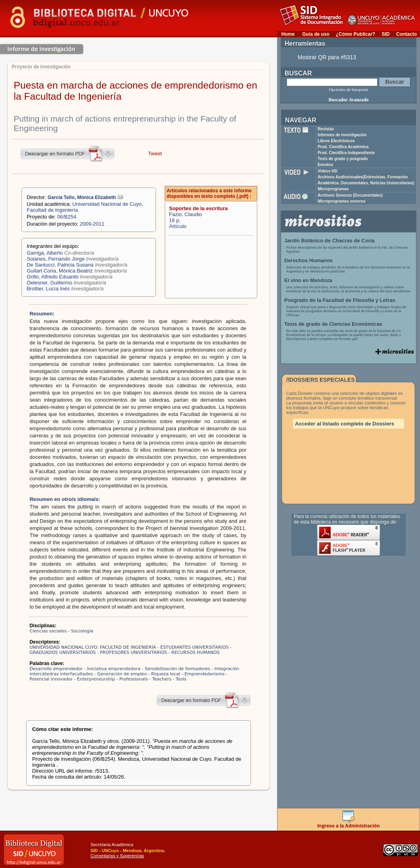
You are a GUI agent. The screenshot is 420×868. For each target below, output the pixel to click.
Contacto (407, 34)
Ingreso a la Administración (349, 824)
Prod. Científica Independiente (346, 153)
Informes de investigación (342, 135)
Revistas (326, 129)
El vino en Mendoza (308, 280)
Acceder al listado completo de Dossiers (345, 424)
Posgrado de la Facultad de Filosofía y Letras (340, 300)
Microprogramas (333, 189)
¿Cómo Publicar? (355, 34)
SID (385, 34)
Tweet (155, 154)
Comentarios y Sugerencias (117, 856)
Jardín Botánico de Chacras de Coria (329, 241)
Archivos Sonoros (350, 195)
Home (288, 34)
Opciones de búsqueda (349, 89)
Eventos (325, 165)
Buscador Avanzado (348, 100)
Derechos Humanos (308, 260)
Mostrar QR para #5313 (327, 57)
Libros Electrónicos (336, 141)
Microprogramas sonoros (342, 201)
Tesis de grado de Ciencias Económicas (333, 324)
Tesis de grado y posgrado (343, 159)
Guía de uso (316, 34)
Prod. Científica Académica (343, 147)
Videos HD (328, 171)
